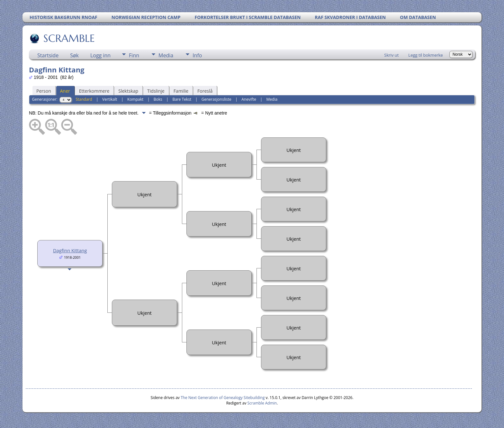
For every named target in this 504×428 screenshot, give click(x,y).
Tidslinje (156, 91)
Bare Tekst (182, 99)
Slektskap (128, 91)
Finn (134, 55)
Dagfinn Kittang (70, 250)
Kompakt (135, 99)
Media (166, 55)
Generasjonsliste (216, 99)
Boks (158, 99)
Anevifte (249, 99)
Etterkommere (94, 91)
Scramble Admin (262, 403)
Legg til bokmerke (426, 55)
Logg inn (100, 55)
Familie (181, 91)
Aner (65, 91)
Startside (48, 55)
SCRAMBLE (69, 38)
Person (44, 91)
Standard (84, 99)
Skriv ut (391, 55)
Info (197, 55)
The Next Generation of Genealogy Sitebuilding (223, 398)
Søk (74, 55)
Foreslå (205, 91)
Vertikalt (110, 99)
